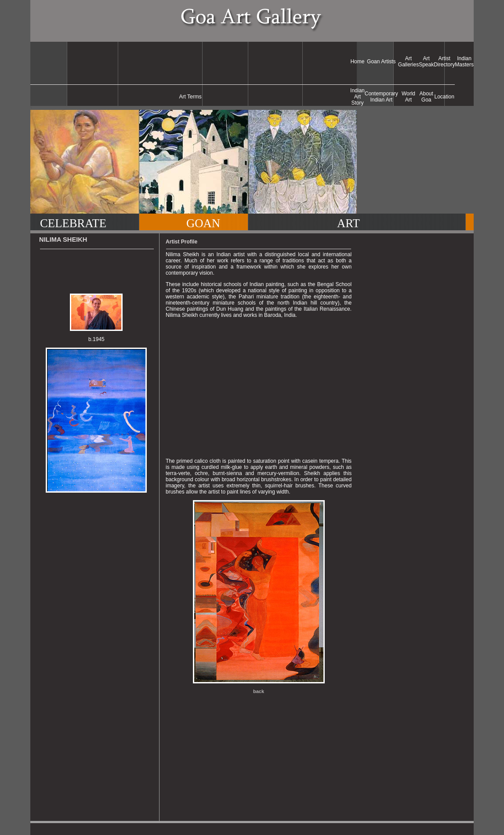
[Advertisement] (190, 62)
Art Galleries (408, 62)
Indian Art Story (357, 97)
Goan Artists (381, 62)
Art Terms (190, 97)
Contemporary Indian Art (381, 97)
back (259, 691)
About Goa (426, 97)
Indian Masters (464, 62)
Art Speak (426, 62)
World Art (408, 97)
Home (357, 62)
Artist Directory (444, 62)
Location (444, 97)
